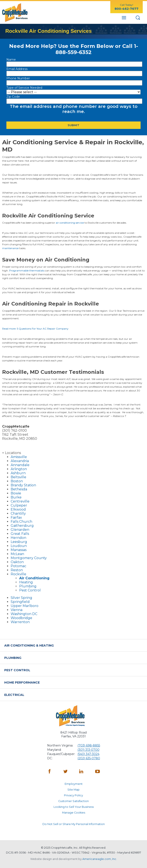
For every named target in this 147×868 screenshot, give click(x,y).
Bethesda (19, 489)
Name (12, 60)
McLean (17, 554)
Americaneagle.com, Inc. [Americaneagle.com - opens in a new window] (100, 859)
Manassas (19, 550)
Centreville (20, 501)
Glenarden (20, 530)
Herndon (18, 538)
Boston (17, 481)
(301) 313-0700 (88, 750)
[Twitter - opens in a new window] (65, 772)
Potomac (18, 566)
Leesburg (19, 542)
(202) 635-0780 (89, 758)
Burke (16, 497)
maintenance (10, 248)
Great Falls (20, 534)
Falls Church (21, 522)
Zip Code (14, 97)
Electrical (14, 695)
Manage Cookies (74, 813)
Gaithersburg (22, 526)
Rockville (18, 574)
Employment (74, 784)
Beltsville (18, 477)
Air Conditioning (34, 578)
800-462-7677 (127, 9)
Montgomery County (29, 558)
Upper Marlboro (25, 606)
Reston (17, 570)
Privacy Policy (73, 795)
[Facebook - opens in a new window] (49, 772)
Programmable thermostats (27, 271)
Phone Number (18, 78)
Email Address (17, 69)
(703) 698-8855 (89, 745)
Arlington (19, 469)
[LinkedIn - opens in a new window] (82, 772)
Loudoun (19, 546)
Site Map (73, 790)
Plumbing (28, 586)
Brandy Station (23, 485)
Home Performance (22, 682)
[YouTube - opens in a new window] (98, 772)
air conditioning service (70, 223)
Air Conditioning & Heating (29, 645)
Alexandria (20, 461)
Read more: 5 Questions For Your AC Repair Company (35, 329)
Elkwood (18, 509)
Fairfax (16, 518)
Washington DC (24, 614)
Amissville (19, 457)
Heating (26, 582)
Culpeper (19, 505)
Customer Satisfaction (73, 801)
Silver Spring (21, 598)
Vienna (17, 610)
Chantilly (18, 513)
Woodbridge (21, 618)
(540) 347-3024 (88, 754)
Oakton (17, 562)
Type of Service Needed (24, 88)
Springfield (20, 602)
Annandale (20, 465)
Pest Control (30, 590)
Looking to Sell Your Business (74, 807)
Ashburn (18, 473)
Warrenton (20, 622)
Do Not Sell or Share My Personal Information (74, 824)
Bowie (16, 493)
